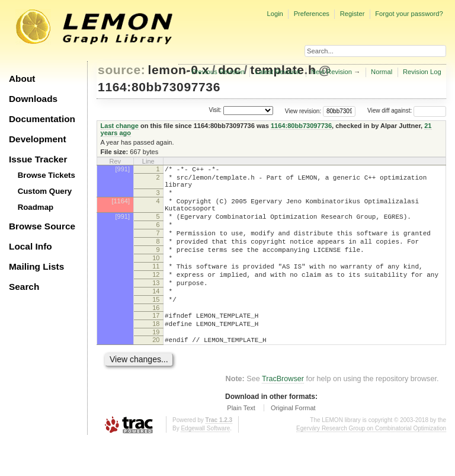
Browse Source (42, 226)
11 (156, 287)
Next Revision (331, 72)
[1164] (121, 208)
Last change (120, 126)
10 (156, 277)
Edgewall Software (205, 464)
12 (156, 298)
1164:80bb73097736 (159, 87)
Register (353, 14)
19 (156, 366)
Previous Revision (218, 72)
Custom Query (45, 191)
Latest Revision (278, 72)
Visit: (215, 110)
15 (156, 328)
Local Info (31, 246)
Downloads (33, 99)
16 (156, 338)
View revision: (303, 111)
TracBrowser (283, 414)
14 (156, 318)
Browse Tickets (47, 175)
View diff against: (407, 111)
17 (156, 346)
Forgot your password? (409, 14)
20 (156, 373)
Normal (382, 72)
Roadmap (36, 207)
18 (156, 356)
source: (121, 70)
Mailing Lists (36, 266)
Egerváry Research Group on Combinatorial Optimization (371, 464)
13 (156, 308)
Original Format (293, 443)
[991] (123, 169)
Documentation (42, 119)
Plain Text (241, 443)
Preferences (312, 14)
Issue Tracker (38, 159)
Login (275, 14)
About (22, 79)
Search (24, 287)
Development (38, 139)
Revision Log (422, 72)
